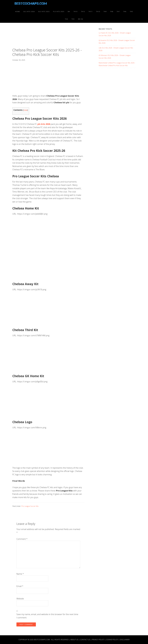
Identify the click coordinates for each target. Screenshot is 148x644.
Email (20, 586)
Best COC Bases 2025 (31, 4)
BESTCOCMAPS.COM (42, 640)
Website (20, 599)
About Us (74, 640)
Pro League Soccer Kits (30, 506)
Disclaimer (125, 640)
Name (20, 574)
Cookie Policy (112, 640)
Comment (22, 539)
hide (25, 110)
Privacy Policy (98, 640)
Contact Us (85, 640)
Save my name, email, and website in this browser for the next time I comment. (47, 616)
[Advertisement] (48, 33)
